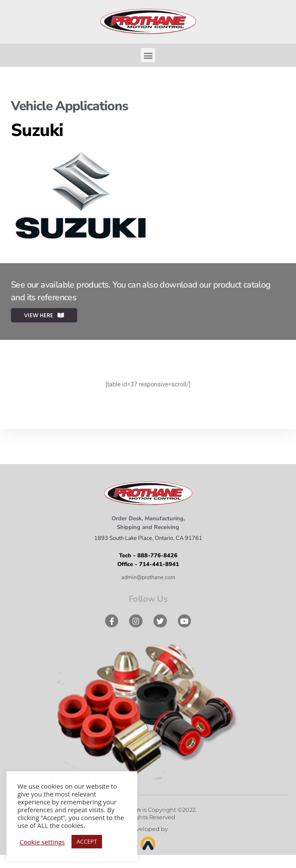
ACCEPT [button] (87, 841)
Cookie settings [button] (42, 842)
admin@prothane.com (148, 577)
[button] (148, 55)
